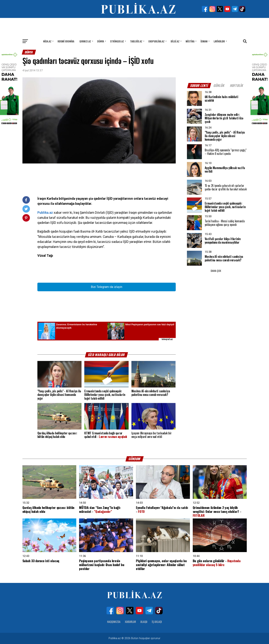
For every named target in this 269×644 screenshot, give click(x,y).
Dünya (101, 41)
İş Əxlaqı (157, 622)
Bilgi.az (175, 41)
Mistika (190, 41)
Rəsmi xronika (66, 41)
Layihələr (219, 41)
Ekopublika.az (156, 41)
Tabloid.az (136, 41)
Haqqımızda (114, 622)
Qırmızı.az (85, 41)
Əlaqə (144, 622)
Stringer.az (117, 41)
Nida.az (47, 41)
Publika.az (45, 213)
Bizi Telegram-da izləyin (107, 287)
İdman (204, 41)
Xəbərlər (130, 622)
